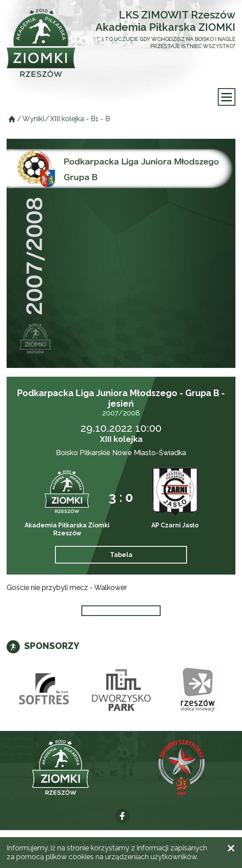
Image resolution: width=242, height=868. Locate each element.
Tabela (121, 555)
